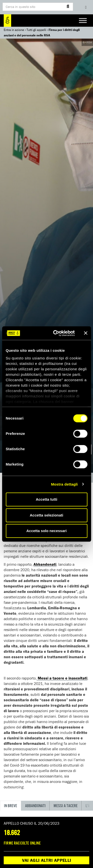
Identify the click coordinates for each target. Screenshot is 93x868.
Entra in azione (14, 30)
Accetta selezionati (46, 515)
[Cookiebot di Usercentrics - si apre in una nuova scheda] (55, 333)
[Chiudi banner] (86, 333)
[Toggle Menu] (83, 20)
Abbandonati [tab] (35, 806)
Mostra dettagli (64, 484)
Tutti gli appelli (36, 30)
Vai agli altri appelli (47, 860)
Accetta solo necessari (46, 531)
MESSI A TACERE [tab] (66, 806)
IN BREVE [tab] (11, 806)
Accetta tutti (46, 499)
